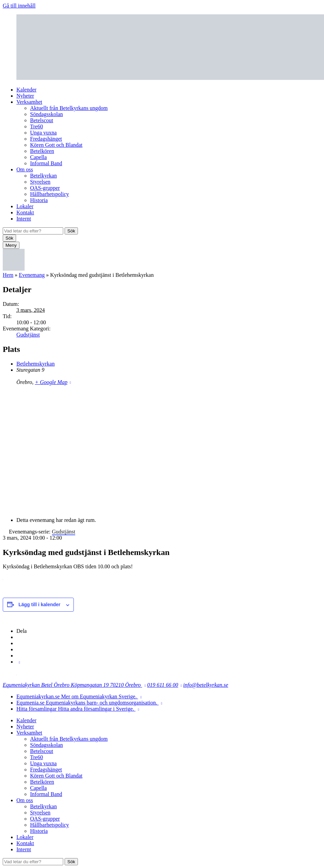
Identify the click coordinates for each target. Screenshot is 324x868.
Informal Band (46, 163)
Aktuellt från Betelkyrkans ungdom (69, 108)
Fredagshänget (46, 139)
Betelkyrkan (43, 176)
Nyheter (25, 96)
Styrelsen (40, 182)
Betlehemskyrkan (36, 364)
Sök (71, 231)
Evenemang (32, 275)
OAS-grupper (45, 188)
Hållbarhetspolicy (50, 194)
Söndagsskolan (46, 114)
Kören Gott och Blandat (56, 145)
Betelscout (42, 120)
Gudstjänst (28, 335)
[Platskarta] (162, 451)
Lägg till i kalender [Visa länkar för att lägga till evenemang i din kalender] (39, 604)
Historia (39, 200)
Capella (38, 157)
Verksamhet (29, 102)
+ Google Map (51, 382)
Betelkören (42, 151)
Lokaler (25, 206)
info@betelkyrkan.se (206, 685)
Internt (24, 219)
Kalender (26, 90)
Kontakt (25, 212)
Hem (8, 275)
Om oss (25, 169)
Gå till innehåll (19, 6)
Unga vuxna (43, 133)
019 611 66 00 (163, 685)
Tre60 (37, 126)
